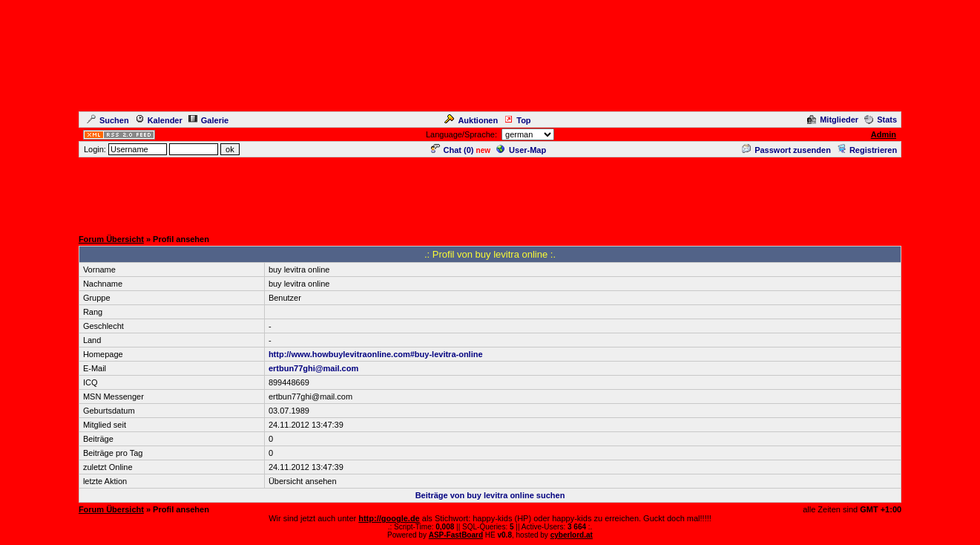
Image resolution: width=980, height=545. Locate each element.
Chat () (453, 150)
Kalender (159, 120)
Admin (884, 134)
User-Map (521, 150)
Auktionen (471, 120)
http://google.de (389, 518)
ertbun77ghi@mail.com (313, 368)
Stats (881, 120)
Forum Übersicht (111, 239)
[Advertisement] (490, 192)
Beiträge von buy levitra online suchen (490, 495)
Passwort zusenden (786, 150)
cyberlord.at (572, 535)
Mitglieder (833, 120)
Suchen (108, 120)
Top (517, 120)
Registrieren (867, 150)
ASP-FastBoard (456, 535)
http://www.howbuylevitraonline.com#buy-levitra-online (376, 354)
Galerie (208, 120)
